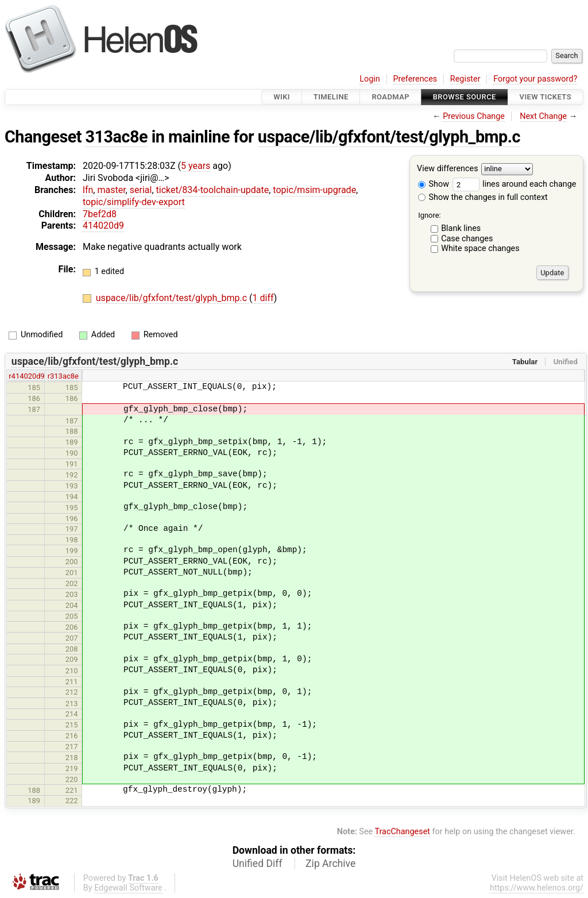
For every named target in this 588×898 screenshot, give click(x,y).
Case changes (467, 239)
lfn (88, 190)
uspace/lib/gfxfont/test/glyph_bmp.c (389, 137)
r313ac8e (63, 376)
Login (370, 79)
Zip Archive (330, 864)
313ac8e (117, 137)
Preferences (415, 79)
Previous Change (474, 116)
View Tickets (546, 97)
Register (465, 79)
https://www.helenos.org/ (537, 888)
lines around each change (514, 184)
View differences (448, 169)
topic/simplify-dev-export (134, 202)
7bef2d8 (100, 214)
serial (141, 190)
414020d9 (103, 226)
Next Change (543, 116)
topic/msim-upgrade (314, 190)
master (111, 190)
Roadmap (390, 97)
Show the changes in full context (483, 197)
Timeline (331, 97)
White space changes (480, 248)
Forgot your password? (535, 79)
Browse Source (465, 97)
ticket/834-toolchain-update (213, 190)
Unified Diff (258, 864)
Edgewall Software (128, 888)
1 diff (263, 298)
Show (434, 184)
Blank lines (461, 228)
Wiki (282, 97)
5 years (196, 166)
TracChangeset (402, 832)
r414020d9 (27, 376)
